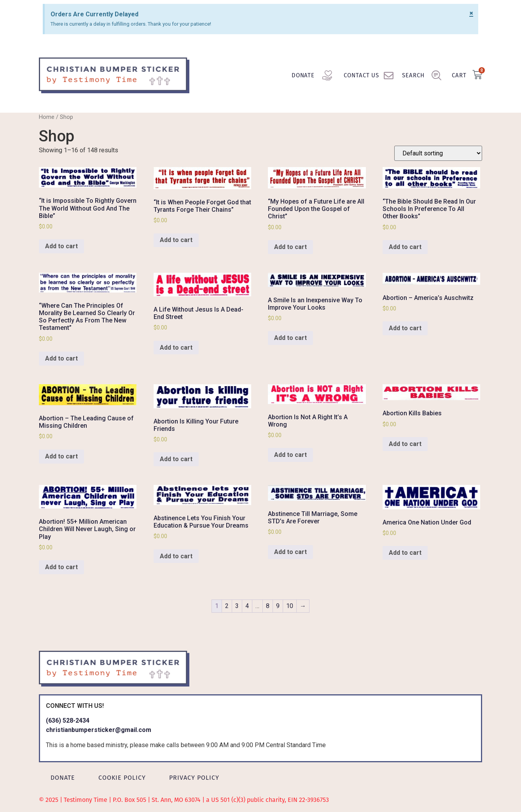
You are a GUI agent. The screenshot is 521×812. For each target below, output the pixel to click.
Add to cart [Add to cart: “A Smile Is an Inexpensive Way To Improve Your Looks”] (290, 338)
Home (47, 117)
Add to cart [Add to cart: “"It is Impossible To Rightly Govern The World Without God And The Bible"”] (61, 246)
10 (290, 606)
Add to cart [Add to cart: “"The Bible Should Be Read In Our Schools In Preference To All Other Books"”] (405, 247)
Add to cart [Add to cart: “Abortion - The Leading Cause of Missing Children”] (61, 456)
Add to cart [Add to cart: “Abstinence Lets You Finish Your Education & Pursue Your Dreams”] (176, 556)
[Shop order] (438, 153)
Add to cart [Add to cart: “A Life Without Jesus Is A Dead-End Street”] (176, 348)
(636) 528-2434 (68, 721)
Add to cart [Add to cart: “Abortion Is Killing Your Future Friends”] (176, 459)
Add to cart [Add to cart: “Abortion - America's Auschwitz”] (405, 328)
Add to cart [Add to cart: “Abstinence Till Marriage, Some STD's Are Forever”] (290, 552)
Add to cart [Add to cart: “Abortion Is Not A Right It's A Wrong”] (290, 455)
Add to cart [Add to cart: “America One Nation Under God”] (405, 553)
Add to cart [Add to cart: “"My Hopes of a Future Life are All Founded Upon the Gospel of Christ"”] (290, 247)
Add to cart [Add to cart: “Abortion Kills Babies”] (405, 444)
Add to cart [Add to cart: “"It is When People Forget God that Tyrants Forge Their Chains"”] (176, 240)
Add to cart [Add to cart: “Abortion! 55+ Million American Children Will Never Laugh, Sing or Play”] (61, 567)
